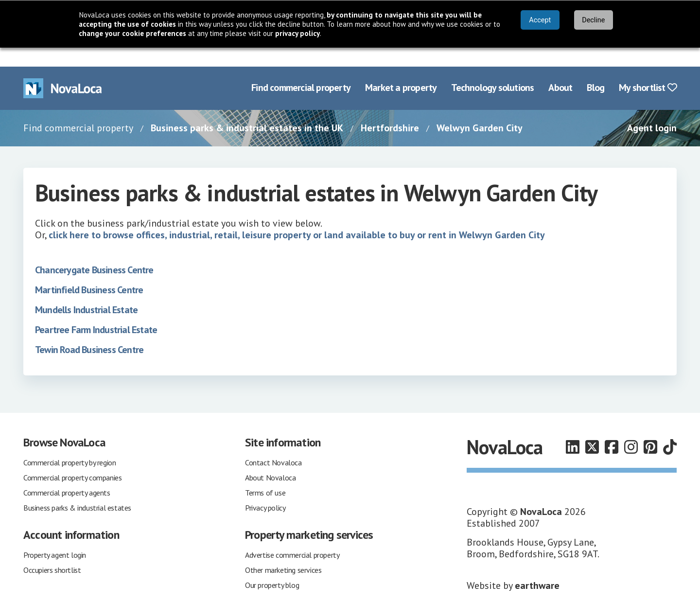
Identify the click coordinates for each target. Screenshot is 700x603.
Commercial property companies (72, 459)
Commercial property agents (67, 474)
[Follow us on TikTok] (670, 428)
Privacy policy (265, 489)
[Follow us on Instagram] (631, 428)
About (560, 69)
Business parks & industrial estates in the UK (247, 109)
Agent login (652, 109)
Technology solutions (492, 69)
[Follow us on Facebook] (612, 428)
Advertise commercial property (292, 536)
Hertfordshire (390, 109)
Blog (595, 69)
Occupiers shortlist (52, 551)
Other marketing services (283, 551)
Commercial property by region (70, 443)
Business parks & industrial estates (77, 489)
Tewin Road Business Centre (89, 331)
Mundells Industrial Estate (86, 291)
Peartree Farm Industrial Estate (96, 311)
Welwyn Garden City (480, 109)
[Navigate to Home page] (63, 69)
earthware (537, 567)
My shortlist (648, 69)
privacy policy (297, 33)
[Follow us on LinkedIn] (573, 428)
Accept (540, 20)
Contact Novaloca (273, 443)
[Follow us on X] (592, 428)
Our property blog (272, 566)
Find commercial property (301, 69)
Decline (593, 20)
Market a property (401, 69)
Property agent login (55, 536)
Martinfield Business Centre (89, 271)
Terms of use (265, 474)
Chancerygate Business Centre (94, 251)
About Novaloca (270, 459)
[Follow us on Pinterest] (650, 428)
